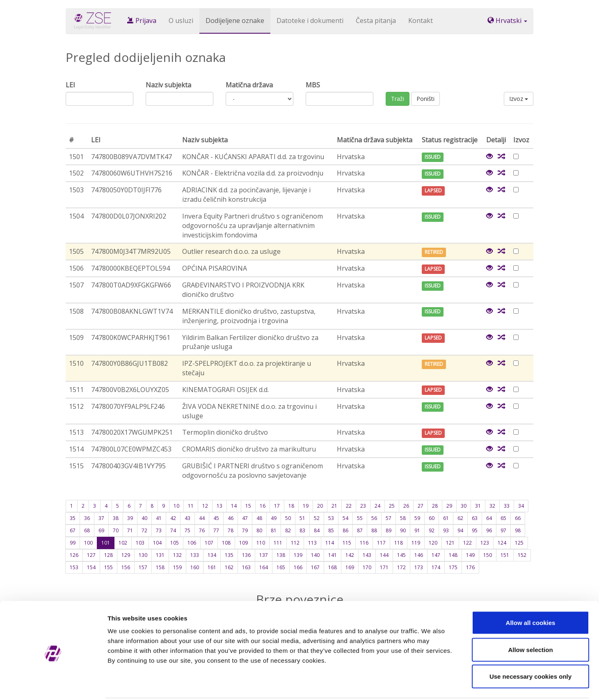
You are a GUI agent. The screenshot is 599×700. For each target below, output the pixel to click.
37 (101, 518)
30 (464, 506)
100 (88, 543)
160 (195, 567)
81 (274, 530)
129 (126, 555)
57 (389, 518)
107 (209, 543)
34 (521, 506)
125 (519, 543)
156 (126, 567)
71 (130, 530)
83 (302, 530)
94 (460, 530)
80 (259, 530)
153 (74, 567)
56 (374, 518)
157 (143, 567)
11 (191, 506)
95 (475, 530)
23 (363, 506)
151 (505, 555)
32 (492, 506)
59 (417, 518)
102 (123, 543)
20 (320, 506)
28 (435, 506)
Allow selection (530, 619)
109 (243, 543)
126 (74, 555)
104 (157, 543)
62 (460, 518)
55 (360, 518)
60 (432, 518)
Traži (398, 99)
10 (176, 506)
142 (350, 555)
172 (401, 567)
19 (306, 506)
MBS (313, 85)
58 (403, 518)
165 (281, 567)
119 (416, 543)
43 (187, 518)
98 (518, 530)
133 (195, 555)
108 (226, 543)
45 (216, 518)
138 (281, 555)
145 (401, 555)
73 (159, 530)
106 (192, 543)
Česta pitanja (376, 21)
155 (109, 567)
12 (205, 506)
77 (216, 530)
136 (246, 555)
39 (130, 518)
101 (106, 543)
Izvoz (519, 99)
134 (212, 555)
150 (488, 555)
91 (417, 530)
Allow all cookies (531, 592)
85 (331, 530)
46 (231, 518)
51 (302, 518)
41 (159, 518)
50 (288, 518)
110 (261, 543)
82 (288, 530)
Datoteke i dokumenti (310, 21)
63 (475, 518)
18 (291, 506)
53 (331, 518)
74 (173, 530)
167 (315, 567)
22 (349, 506)
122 (468, 543)
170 (367, 567)
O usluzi (181, 21)
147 (436, 555)
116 (364, 543)
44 (202, 518)
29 (449, 506)
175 (453, 567)
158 (160, 567)
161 (212, 567)
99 (73, 543)
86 (345, 530)
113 (312, 543)
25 (392, 506)
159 (177, 567)
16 (263, 506)
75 (187, 530)
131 (160, 555)
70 (116, 530)
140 (315, 555)
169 (350, 567)
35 (73, 518)
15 (248, 506)
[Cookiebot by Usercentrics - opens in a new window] (53, 684)
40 (144, 518)
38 (116, 518)
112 (295, 543)
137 (264, 555)
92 (432, 530)
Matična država (249, 85)
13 (219, 506)
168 (333, 567)
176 (470, 567)
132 (177, 555)
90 (403, 530)
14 (234, 506)
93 (446, 530)
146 (419, 555)
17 (277, 506)
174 (436, 567)
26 (406, 506)
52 (317, 518)
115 (347, 543)
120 (433, 543)
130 (143, 555)
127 (91, 555)
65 (503, 518)
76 (202, 530)
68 (87, 530)
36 (87, 518)
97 (503, 530)
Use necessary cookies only (530, 646)
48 (259, 518)
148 (453, 555)
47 (245, 518)
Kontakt (421, 21)
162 (229, 567)
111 (278, 543)
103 (140, 543)
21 (334, 506)
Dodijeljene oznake (235, 21)
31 (478, 506)
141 (333, 555)
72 (144, 530)
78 (231, 530)
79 (245, 530)
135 (229, 555)
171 (384, 567)
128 (109, 555)
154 (91, 567)
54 (345, 518)
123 (485, 543)
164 (264, 567)
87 (360, 530)
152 (522, 555)
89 (389, 530)
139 (298, 555)
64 (489, 518)
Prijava (142, 21)
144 (384, 555)
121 (450, 543)
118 (399, 543)
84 (317, 530)
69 (101, 530)
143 (367, 555)
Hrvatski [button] (507, 21)
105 (175, 543)
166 (298, 567)
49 (274, 518)
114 (330, 543)
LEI (70, 85)
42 (173, 518)
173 (419, 567)
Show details (431, 684)
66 (518, 518)
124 (502, 543)
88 (374, 530)
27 (421, 506)
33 (507, 506)
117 (381, 543)
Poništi (425, 99)
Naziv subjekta (168, 85)
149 (470, 555)
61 (446, 518)
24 (377, 506)
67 (73, 530)
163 (246, 567)
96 (489, 530)
